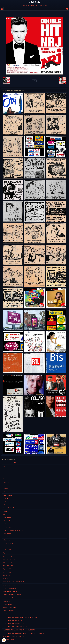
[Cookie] (4, 640)
